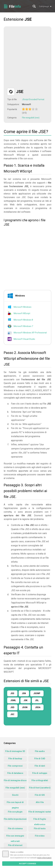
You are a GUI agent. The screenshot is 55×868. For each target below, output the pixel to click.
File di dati (40, 766)
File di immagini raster (40, 812)
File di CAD (40, 759)
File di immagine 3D (15, 751)
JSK (26, 700)
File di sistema (15, 828)
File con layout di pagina (15, 803)
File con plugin (15, 812)
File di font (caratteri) (40, 788)
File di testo (40, 828)
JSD (12, 707)
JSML (13, 700)
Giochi (15, 795)
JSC (12, 714)
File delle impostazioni (15, 819)
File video (40, 836)
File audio (40, 751)
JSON (25, 707)
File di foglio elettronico (40, 820)
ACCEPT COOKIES (27, 864)
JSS (12, 693)
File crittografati (40, 780)
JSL (37, 700)
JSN (24, 693)
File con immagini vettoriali (15, 837)
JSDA (38, 707)
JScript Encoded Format (33, 99)
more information (44, 858)
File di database (15, 773)
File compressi (15, 766)
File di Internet (15, 845)
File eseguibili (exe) (31, 118)
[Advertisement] (27, 57)
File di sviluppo (40, 773)
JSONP (37, 693)
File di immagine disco (15, 780)
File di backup (15, 759)
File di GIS (40, 795)
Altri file (40, 802)
